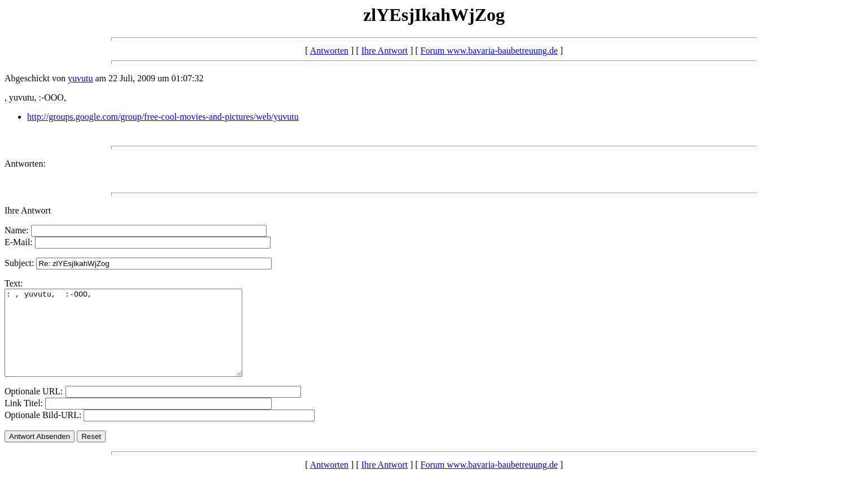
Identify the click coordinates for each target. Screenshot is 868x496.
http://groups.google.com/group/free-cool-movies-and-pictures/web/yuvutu (163, 117)
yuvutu (80, 78)
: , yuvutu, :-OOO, (138, 341)
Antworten (329, 51)
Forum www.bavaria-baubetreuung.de (489, 51)
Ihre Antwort (385, 51)
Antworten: (25, 164)
